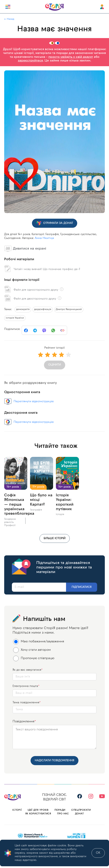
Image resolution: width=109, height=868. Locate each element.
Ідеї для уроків (38, 810)
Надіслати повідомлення (54, 761)
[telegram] (35, 330)
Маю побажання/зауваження (39, 642)
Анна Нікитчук (44, 238)
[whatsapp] (53, 330)
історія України (15, 318)
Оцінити (55, 365)
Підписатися (82, 587)
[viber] (44, 330)
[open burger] (8, 7)
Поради (60, 810)
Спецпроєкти (81, 810)
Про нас (63, 814)
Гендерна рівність (10, 521)
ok (98, 853)
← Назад (9, 19)
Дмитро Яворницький (69, 309)
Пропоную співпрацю (34, 658)
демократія (23, 309)
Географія (36, 510)
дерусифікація (43, 309)
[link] (62, 330)
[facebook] (26, 330)
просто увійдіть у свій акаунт (71, 57)
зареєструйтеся (30, 61)
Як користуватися (38, 814)
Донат (79, 814)
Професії (10, 525)
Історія (60, 514)
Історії (17, 810)
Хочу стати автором (32, 650)
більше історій (55, 538)
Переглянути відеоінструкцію (34, 402)
